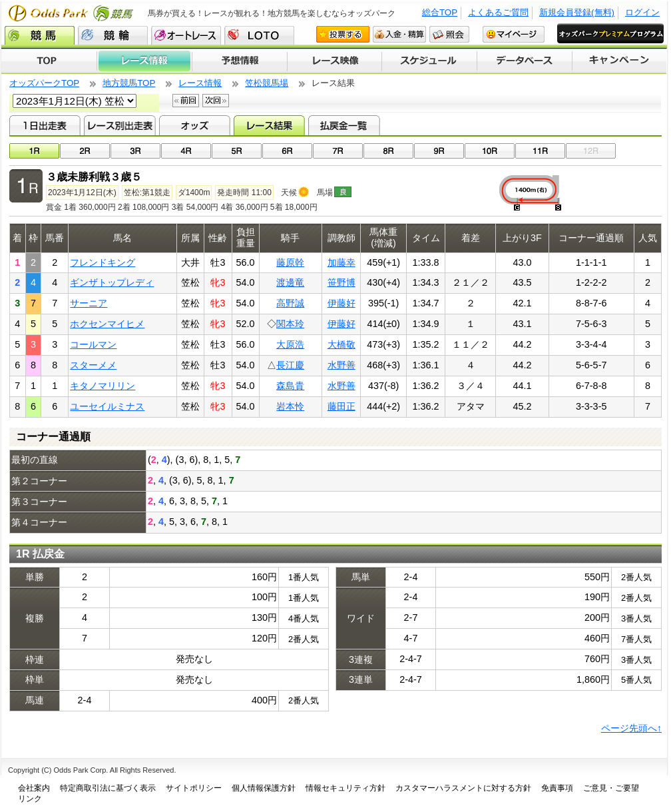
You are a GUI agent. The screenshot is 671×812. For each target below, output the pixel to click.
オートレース (186, 35)
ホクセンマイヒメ (107, 324)
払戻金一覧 (344, 125)
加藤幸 (341, 262)
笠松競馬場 (267, 83)
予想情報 (239, 61)
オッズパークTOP (44, 83)
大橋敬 (341, 344)
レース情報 (144, 61)
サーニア (89, 303)
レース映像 (334, 61)
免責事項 (557, 788)
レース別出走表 (119, 125)
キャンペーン (620, 61)
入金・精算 (399, 34)
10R (490, 151)
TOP (49, 61)
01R (34, 151)
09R (439, 151)
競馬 (40, 35)
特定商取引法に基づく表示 (108, 788)
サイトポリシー (194, 788)
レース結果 (269, 125)
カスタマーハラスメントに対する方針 (463, 788)
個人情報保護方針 (264, 788)
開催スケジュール (429, 61)
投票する (343, 34)
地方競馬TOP (129, 83)
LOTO (259, 35)
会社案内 (34, 788)
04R (186, 151)
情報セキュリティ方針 (345, 788)
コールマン (93, 344)
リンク (30, 799)
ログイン (642, 12)
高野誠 (290, 303)
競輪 (113, 35)
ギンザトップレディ (112, 282)
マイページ (514, 34)
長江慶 (290, 365)
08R (388, 151)
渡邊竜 (290, 282)
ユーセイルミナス (107, 406)
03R (135, 151)
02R (85, 151)
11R (540, 151)
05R (237, 151)
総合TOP (440, 12)
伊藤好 (341, 303)
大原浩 (290, 344)
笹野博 (341, 282)
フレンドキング (103, 262)
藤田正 (341, 406)
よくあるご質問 (498, 12)
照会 (449, 34)
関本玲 (290, 324)
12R (591, 151)
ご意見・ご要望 (611, 788)
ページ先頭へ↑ (631, 728)
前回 (186, 101)
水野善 (341, 365)
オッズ (195, 125)
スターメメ (93, 365)
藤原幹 (290, 262)
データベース (525, 61)
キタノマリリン (103, 386)
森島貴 (290, 386)
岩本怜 (290, 406)
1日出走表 (45, 125)
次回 (216, 101)
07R (338, 151)
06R (287, 151)
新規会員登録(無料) (577, 12)
